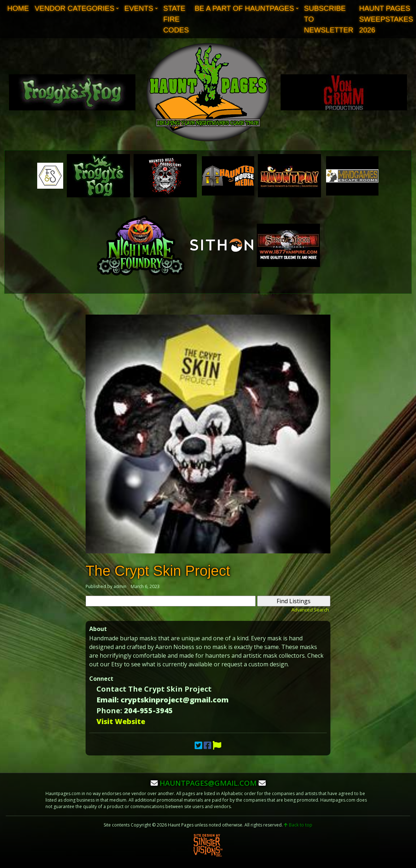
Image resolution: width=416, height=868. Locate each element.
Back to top (298, 825)
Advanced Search (310, 610)
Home (18, 8)
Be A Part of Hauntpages (244, 8)
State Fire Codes (176, 19)
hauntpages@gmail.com (208, 783)
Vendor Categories (75, 8)
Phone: (109, 711)
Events (139, 8)
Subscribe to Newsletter (329, 19)
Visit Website (121, 721)
